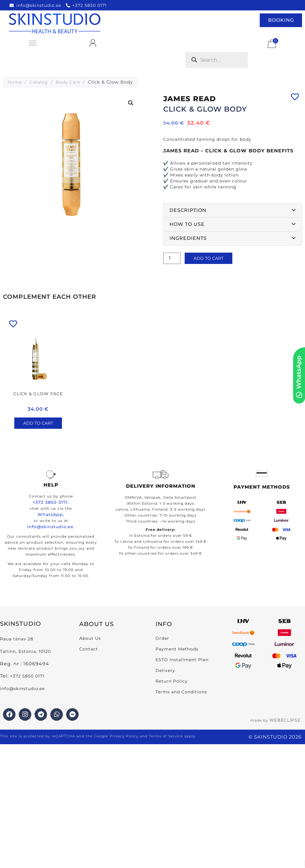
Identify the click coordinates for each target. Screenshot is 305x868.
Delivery (165, 670)
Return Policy (172, 681)
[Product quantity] (172, 258)
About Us (90, 638)
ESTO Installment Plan (182, 660)
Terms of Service (166, 736)
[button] (131, 103)
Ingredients (188, 238)
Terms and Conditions (181, 692)
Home (15, 82)
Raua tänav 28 (17, 639)
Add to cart (208, 258)
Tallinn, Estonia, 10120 (25, 651)
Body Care (68, 82)
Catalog (39, 82)
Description (188, 210)
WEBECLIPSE (285, 720)
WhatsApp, (51, 514)
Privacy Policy (124, 736)
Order (162, 638)
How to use (187, 224)
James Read (190, 99)
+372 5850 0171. (51, 502)
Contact (89, 649)
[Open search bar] (187, 44)
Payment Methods (177, 649)
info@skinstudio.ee (50, 527)
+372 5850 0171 (27, 676)
